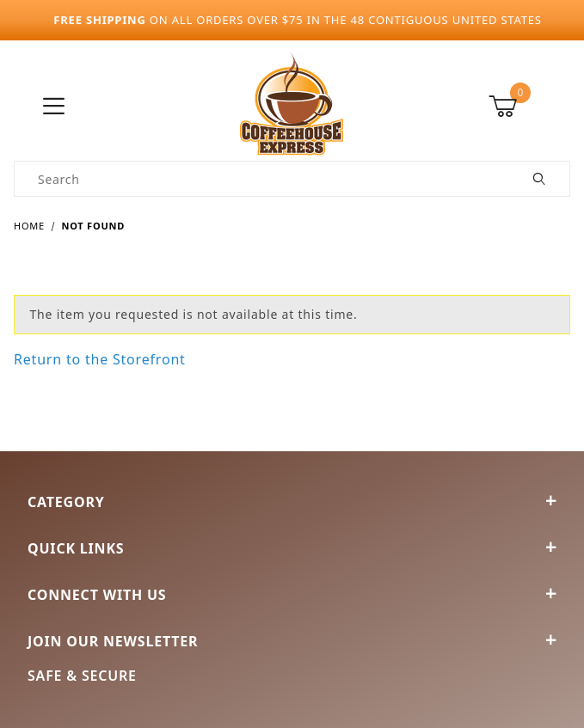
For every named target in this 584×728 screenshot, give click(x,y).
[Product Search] (262, 179)
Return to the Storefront (100, 359)
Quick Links (292, 548)
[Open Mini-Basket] (529, 107)
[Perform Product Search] (540, 179)
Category (292, 502)
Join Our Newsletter (292, 641)
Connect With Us (292, 595)
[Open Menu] (54, 107)
